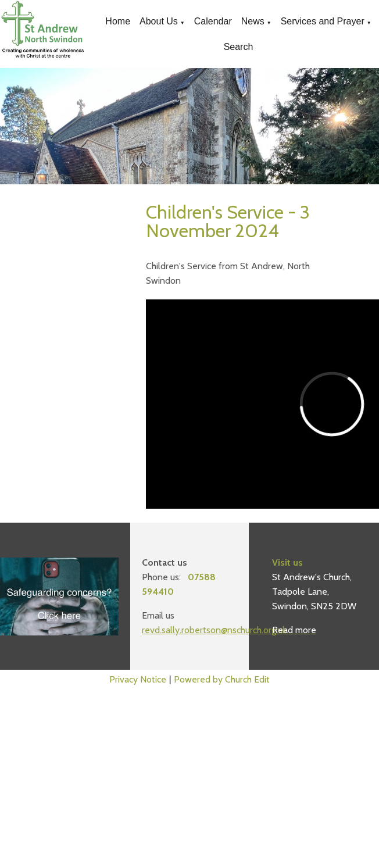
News (253, 21)
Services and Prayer (323, 21)
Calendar (213, 21)
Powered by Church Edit (222, 679)
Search (239, 47)
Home (118, 21)
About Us (159, 21)
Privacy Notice (138, 679)
